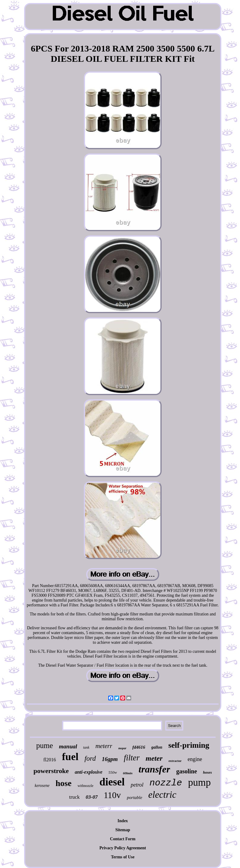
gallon (157, 747)
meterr (104, 746)
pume (45, 745)
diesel (112, 782)
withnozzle (85, 786)
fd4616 (139, 747)
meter (154, 758)
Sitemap (123, 830)
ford (90, 758)
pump (199, 782)
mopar (122, 748)
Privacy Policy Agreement (123, 848)
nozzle (166, 783)
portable (135, 797)
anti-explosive (89, 772)
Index (123, 821)
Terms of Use (123, 857)
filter (132, 758)
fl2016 (50, 760)
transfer (154, 769)
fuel (70, 757)
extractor (175, 761)
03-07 (92, 797)
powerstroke (51, 771)
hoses (207, 772)
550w (113, 772)
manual (68, 746)
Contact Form (123, 839)
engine (195, 759)
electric (162, 795)
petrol (137, 785)
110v (112, 795)
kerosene (42, 786)
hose (63, 783)
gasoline (186, 771)
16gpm (110, 759)
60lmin (128, 773)
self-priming (189, 745)
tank (86, 747)
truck (74, 797)
